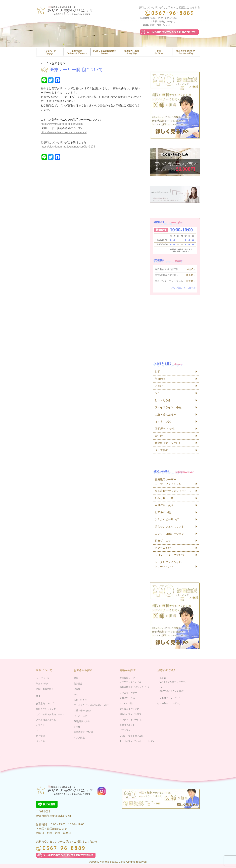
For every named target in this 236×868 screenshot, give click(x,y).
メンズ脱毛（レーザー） (169, 698)
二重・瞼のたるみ (165, 415)
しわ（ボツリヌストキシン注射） (172, 689)
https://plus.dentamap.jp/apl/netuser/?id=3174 (68, 147)
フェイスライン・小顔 (168, 407)
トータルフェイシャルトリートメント (168, 564)
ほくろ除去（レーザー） (169, 703)
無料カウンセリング (186, 52)
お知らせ (40, 725)
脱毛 (157, 372)
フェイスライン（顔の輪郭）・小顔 (91, 705)
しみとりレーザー (165, 498)
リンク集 (40, 741)
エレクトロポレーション (169, 534)
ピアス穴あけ (163, 548)
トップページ (50, 52)
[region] (118, 34)
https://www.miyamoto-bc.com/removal (64, 132)
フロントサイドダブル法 (169, 555)
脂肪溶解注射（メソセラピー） (173, 491)
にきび (159, 386)
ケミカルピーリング (167, 519)
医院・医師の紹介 (104, 52)
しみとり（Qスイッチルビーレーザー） (172, 680)
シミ (157, 393)
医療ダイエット (164, 541)
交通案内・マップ (131, 52)
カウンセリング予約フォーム (50, 714)
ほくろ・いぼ (163, 422)
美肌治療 (160, 379)
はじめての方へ (77, 52)
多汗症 (159, 436)
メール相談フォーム (46, 720)
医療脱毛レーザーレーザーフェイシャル (168, 482)
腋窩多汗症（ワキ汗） (168, 443)
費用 (159, 52)
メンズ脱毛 (161, 450)
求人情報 (40, 736)
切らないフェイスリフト (169, 527)
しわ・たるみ (163, 400)
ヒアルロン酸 (163, 512)
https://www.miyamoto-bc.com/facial (62, 124)
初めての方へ (43, 684)
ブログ (39, 731)
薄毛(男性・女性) (165, 429)
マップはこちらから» (183, 288)
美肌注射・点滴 (164, 505)
